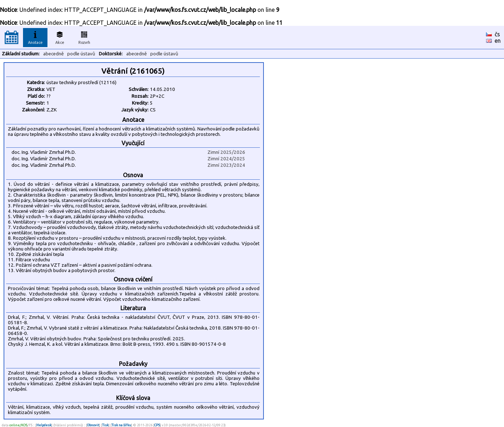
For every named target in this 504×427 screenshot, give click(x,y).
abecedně (53, 54)
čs (497, 34)
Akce (60, 37)
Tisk (105, 425)
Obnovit (93, 425)
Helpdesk (44, 425)
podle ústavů (81, 54)
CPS (157, 425)
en (498, 41)
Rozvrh (84, 37)
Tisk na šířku (121, 425)
